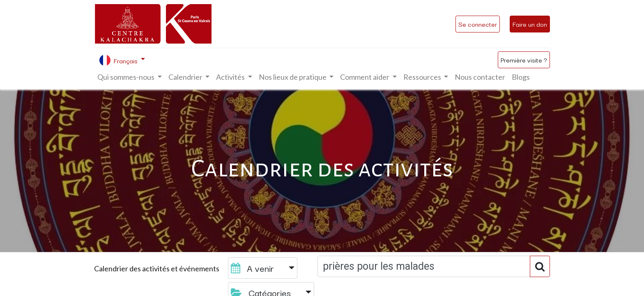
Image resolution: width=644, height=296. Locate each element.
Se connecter (478, 24)
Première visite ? (524, 60)
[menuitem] (480, 77)
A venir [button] (254, 268)
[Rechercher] (540, 266)
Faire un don (530, 24)
